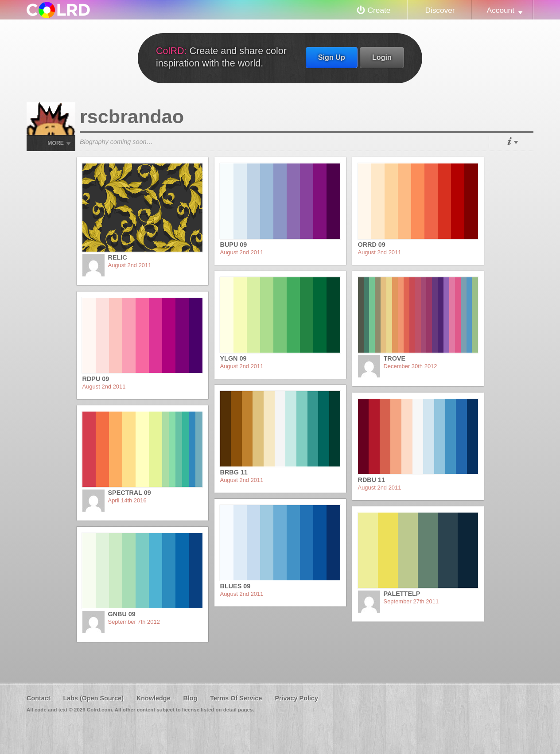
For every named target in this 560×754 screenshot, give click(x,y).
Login (382, 57)
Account (501, 10)
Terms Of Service (236, 698)
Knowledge (154, 698)
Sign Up (332, 57)
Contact (39, 698)
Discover (440, 10)
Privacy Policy (296, 698)
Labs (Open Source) (93, 698)
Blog (190, 698)
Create (379, 10)
